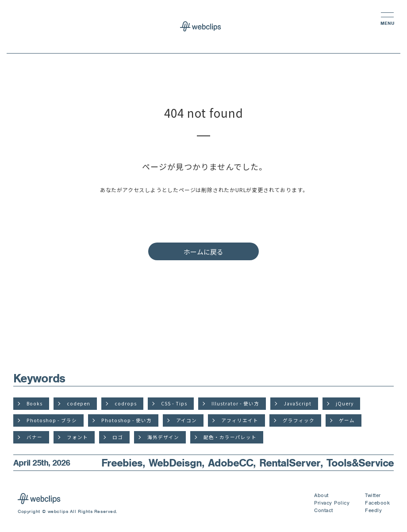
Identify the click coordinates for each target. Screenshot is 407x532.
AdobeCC (230, 463)
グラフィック (299, 420)
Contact (324, 510)
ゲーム (347, 420)
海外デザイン (163, 437)
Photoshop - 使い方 (127, 420)
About (321, 495)
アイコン (186, 420)
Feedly (373, 510)
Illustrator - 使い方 (235, 403)
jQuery (345, 403)
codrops (126, 403)
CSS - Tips (174, 403)
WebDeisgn (175, 463)
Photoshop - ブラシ (52, 420)
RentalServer (290, 463)
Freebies (122, 463)
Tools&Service (360, 463)
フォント (77, 437)
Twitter (373, 495)
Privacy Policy (332, 503)
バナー (35, 437)
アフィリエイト (240, 420)
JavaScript (298, 403)
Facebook (377, 503)
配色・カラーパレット (230, 437)
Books (35, 403)
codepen (79, 403)
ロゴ (118, 437)
